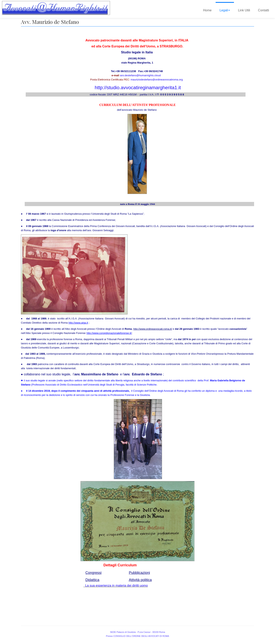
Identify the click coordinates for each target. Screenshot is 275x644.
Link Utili (244, 10)
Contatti (264, 10)
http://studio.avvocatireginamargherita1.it (138, 88)
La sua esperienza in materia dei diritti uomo (117, 586)
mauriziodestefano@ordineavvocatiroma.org (157, 80)
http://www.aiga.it (78, 323)
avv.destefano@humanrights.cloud (140, 75)
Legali (225, 10)
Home (207, 10)
